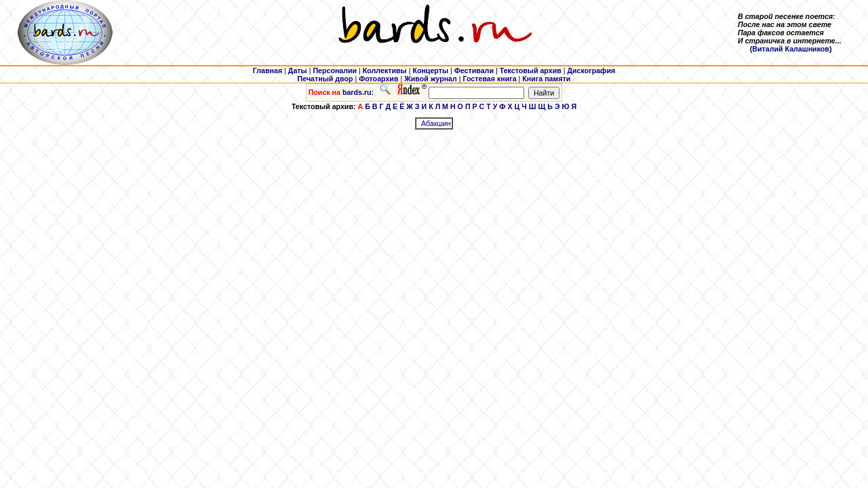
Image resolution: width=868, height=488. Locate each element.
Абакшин (436, 123)
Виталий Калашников (791, 49)
